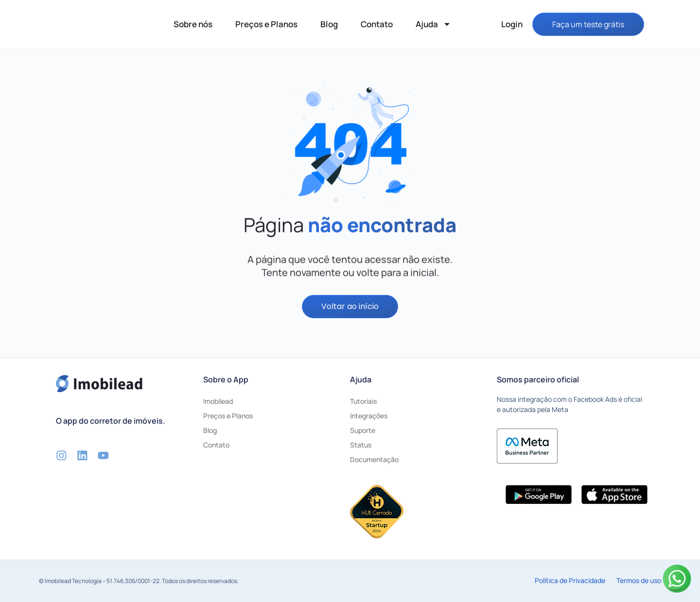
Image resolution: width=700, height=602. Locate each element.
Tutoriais (363, 402)
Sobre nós (193, 24)
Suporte (363, 431)
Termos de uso (639, 580)
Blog (329, 24)
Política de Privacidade (570, 580)
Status (361, 445)
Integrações (369, 416)
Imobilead (218, 402)
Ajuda (433, 24)
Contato (377, 24)
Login (512, 24)
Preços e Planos (266, 24)
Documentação (374, 460)
